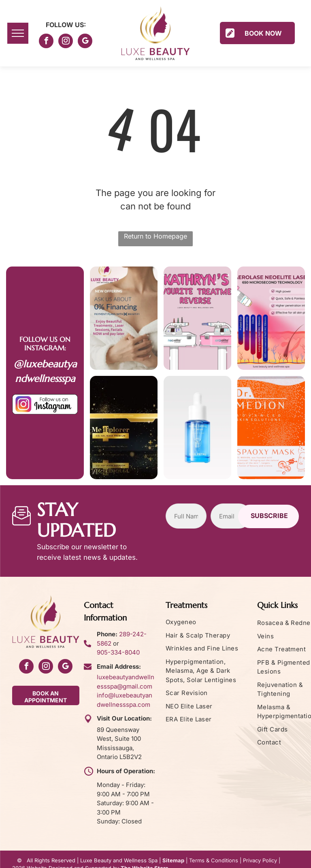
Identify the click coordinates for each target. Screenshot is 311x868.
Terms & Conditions (214, 860)
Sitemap (173, 860)
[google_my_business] (85, 42)
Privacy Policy (260, 860)
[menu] (18, 33)
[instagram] (66, 42)
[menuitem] (208, 622)
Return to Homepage (155, 236)
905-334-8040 (118, 652)
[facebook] (46, 42)
